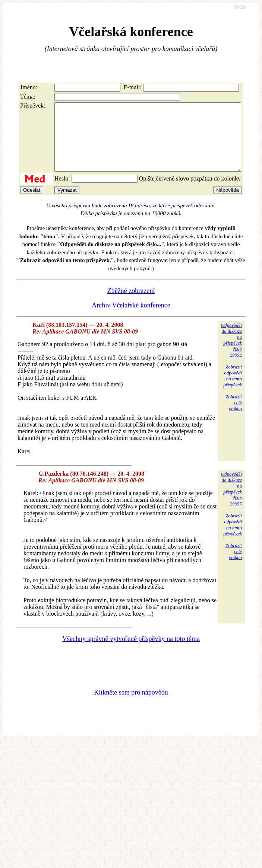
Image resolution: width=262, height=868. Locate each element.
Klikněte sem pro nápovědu (131, 706)
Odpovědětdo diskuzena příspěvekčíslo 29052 (231, 353)
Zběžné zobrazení (131, 304)
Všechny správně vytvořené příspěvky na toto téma (131, 652)
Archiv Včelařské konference (131, 319)
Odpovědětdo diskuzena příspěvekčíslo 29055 (231, 502)
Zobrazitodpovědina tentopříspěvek (233, 389)
